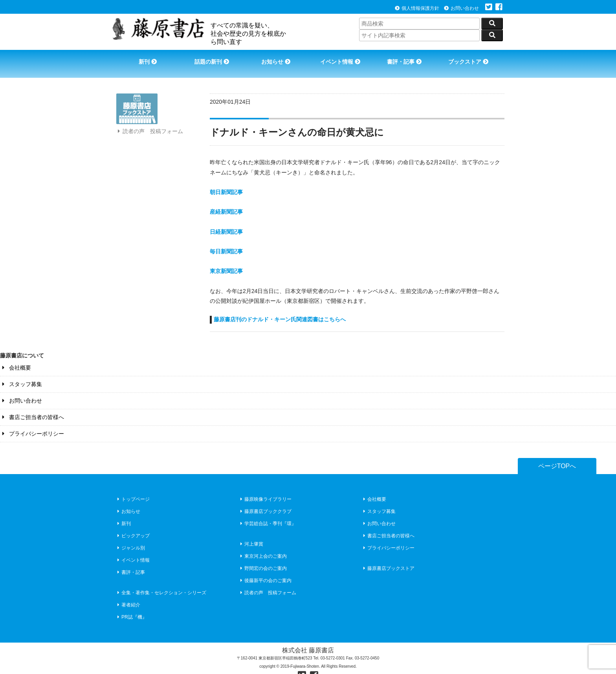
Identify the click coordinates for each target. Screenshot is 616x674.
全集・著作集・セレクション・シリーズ (161, 581)
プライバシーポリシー (32, 422)
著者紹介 (128, 593)
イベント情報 (341, 58)
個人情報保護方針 (417, 8)
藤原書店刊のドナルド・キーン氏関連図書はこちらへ (280, 308)
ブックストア (471, 58)
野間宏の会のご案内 (263, 557)
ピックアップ (133, 524)
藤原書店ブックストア (388, 557)
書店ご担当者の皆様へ (32, 406)
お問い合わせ (461, 8)
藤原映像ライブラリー (265, 488)
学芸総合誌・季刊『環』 (267, 512)
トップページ (133, 488)
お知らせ (275, 58)
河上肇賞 (251, 533)
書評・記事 (406, 58)
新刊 (144, 58)
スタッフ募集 (21, 373)
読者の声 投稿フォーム (149, 141)
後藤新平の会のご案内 (265, 569)
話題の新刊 (210, 58)
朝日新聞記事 (226, 181)
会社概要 (16, 356)
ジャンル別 (130, 537)
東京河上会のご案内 (263, 545)
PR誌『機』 (131, 606)
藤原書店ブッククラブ (265, 500)
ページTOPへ (557, 455)
